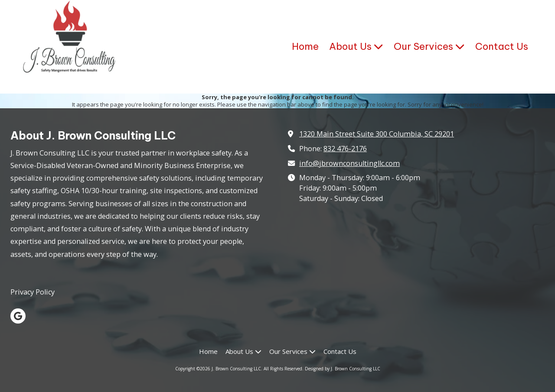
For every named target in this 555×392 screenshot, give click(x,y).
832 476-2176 (345, 149)
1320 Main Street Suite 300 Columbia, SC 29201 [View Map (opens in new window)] (377, 134)
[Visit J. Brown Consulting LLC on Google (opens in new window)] (18, 316)
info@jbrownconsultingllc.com (349, 163)
